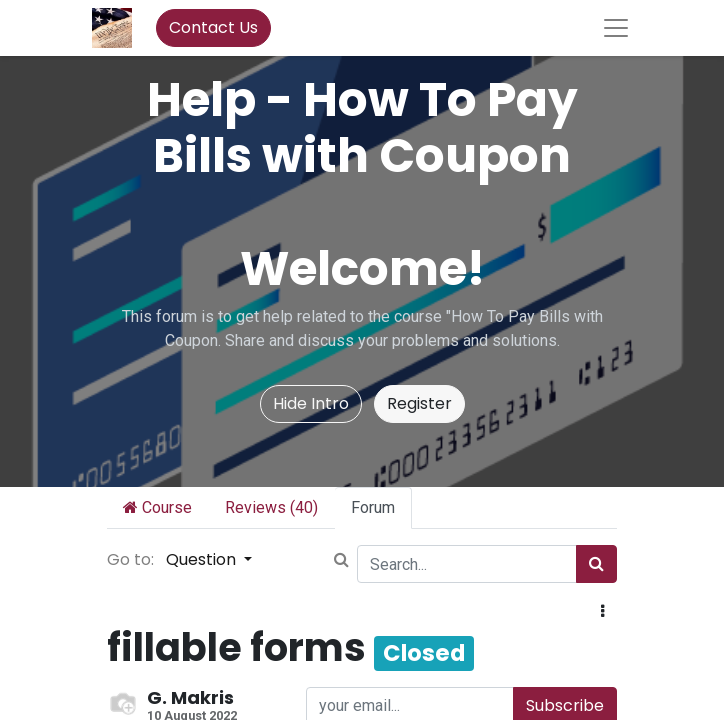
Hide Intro (311, 403)
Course (157, 507)
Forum (373, 507)
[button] (602, 612)
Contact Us (213, 27)
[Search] (596, 564)
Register (419, 403)
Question (203, 559)
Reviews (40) (271, 507)
